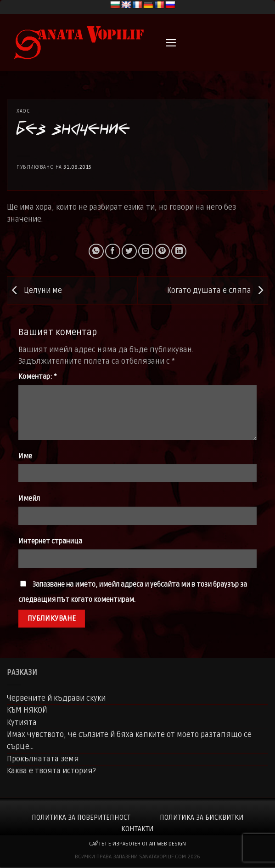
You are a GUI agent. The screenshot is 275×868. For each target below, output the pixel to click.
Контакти (137, 829)
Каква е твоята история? (51, 771)
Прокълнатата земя (43, 759)
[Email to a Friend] (146, 251)
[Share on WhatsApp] (96, 251)
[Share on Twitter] (129, 251)
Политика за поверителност (81, 817)
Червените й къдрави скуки (56, 698)
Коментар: (37, 377)
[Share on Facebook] (113, 251)
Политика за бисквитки (202, 817)
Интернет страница (50, 541)
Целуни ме (35, 291)
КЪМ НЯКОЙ (27, 710)
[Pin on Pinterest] (162, 251)
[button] (171, 43)
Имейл (29, 499)
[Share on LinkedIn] (179, 251)
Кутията (22, 723)
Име (25, 456)
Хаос (23, 111)
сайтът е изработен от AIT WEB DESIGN (137, 844)
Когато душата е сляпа (217, 291)
